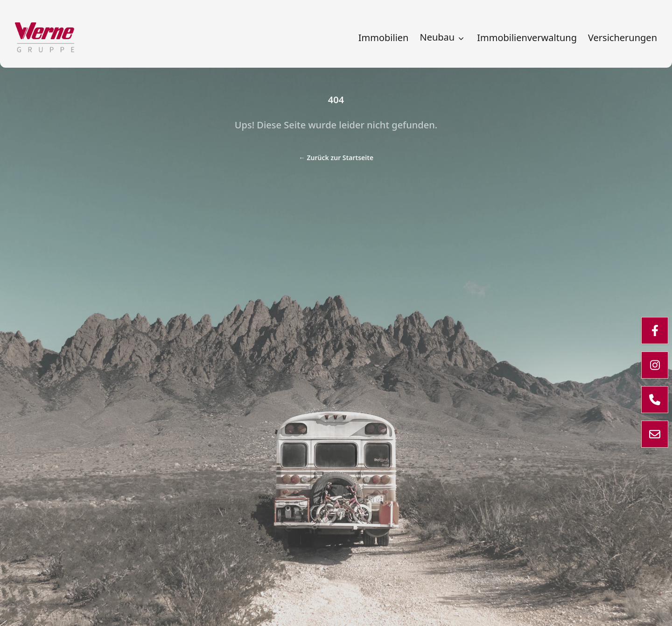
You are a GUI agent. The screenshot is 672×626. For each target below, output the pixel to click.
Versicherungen (623, 38)
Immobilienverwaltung (527, 38)
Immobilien (384, 38)
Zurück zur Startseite (336, 158)
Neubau (443, 37)
